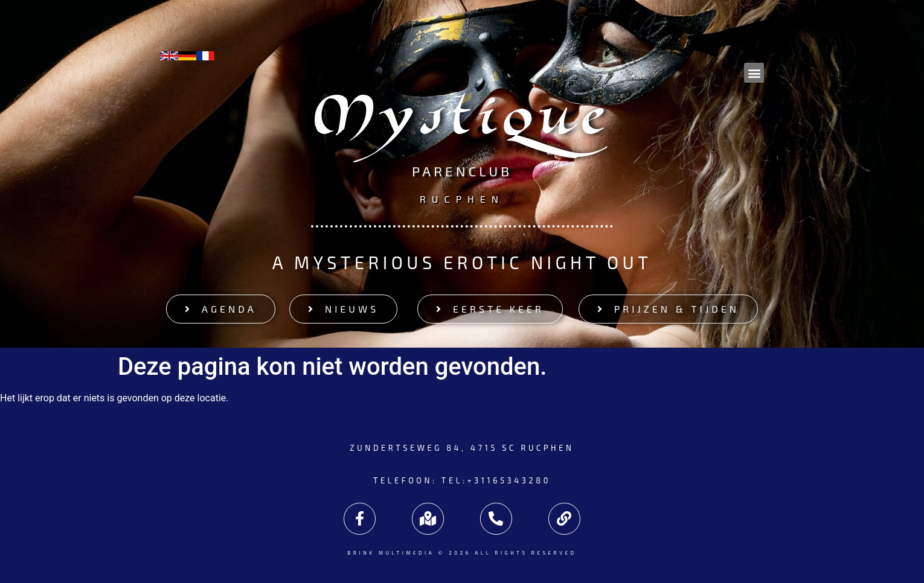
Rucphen (462, 198)
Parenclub (462, 172)
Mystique (462, 123)
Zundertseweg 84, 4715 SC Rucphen (462, 448)
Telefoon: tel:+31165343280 (462, 480)
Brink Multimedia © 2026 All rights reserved (462, 553)
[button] (754, 73)
